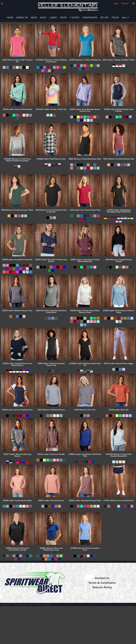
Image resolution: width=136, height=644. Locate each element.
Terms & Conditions (102, 583)
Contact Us (102, 578)
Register (125, 3)
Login (116, 3)
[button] (2, 4)
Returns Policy (102, 587)
